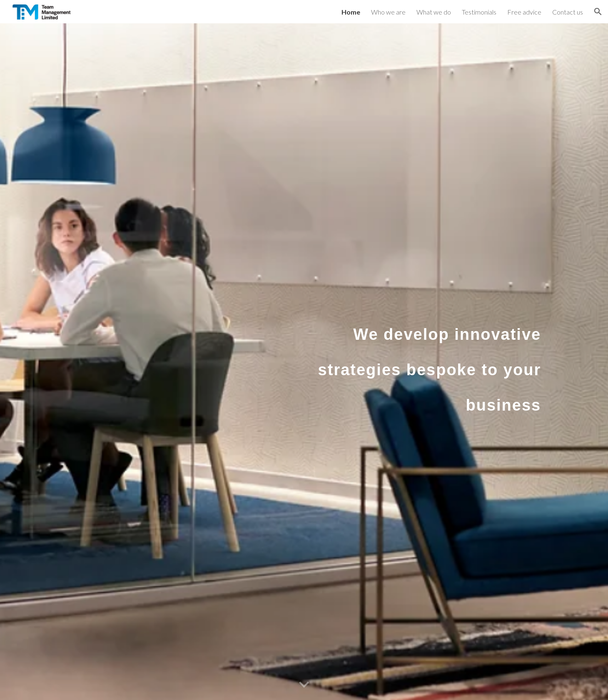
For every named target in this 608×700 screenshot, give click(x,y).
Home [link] (351, 12)
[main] (427, 362)
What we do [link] (434, 12)
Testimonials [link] (479, 12)
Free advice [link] (524, 12)
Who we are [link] (388, 12)
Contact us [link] (568, 12)
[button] (598, 12)
